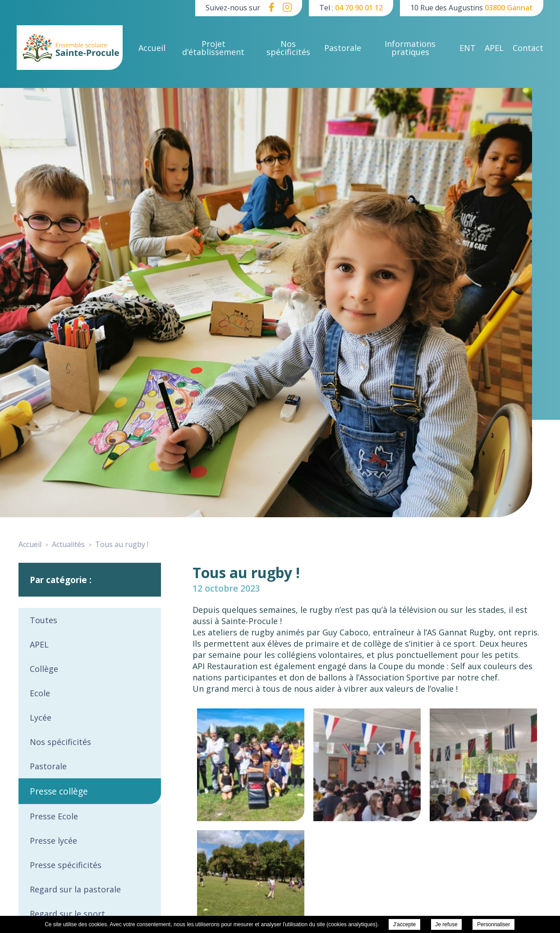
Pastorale (343, 48)
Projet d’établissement (213, 48)
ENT (468, 48)
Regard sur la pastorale (75, 889)
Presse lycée (53, 841)
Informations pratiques (410, 48)
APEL (494, 48)
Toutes (44, 620)
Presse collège (59, 791)
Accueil (152, 48)
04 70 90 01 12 (359, 8)
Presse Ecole (54, 816)
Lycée (41, 717)
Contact (528, 48)
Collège (44, 669)
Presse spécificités (66, 865)
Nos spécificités (288, 48)
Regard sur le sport (67, 914)
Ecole (40, 693)
